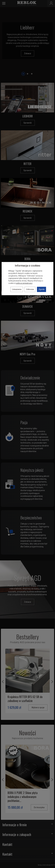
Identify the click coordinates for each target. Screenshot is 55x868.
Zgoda (42, 289)
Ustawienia (17, 289)
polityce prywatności (24, 283)
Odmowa (30, 289)
